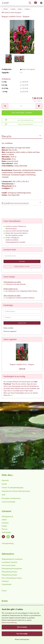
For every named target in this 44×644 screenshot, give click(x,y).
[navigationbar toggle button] (41, 3)
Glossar (4, 591)
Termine (4, 526)
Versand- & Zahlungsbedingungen (13, 488)
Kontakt (4, 484)
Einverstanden (22, 627)
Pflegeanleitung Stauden (9, 575)
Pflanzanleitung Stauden (9, 572)
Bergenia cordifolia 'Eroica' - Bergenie (22, 364)
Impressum (5, 480)
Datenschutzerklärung (9, 622)
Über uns (5, 529)
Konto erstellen (8, 328)
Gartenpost (5, 523)
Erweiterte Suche (22, 267)
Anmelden (22, 323)
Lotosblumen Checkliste (9, 562)
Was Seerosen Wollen (9, 565)
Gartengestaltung (8, 543)
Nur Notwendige (22, 634)
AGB (3, 495)
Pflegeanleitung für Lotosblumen (12, 559)
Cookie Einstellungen (9, 502)
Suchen (22, 261)
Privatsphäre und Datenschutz (11, 498)
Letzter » (28, 9)
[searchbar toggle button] (30, 3)
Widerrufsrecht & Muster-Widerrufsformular (16, 491)
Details (7, 136)
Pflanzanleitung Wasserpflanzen (12, 569)
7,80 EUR (22, 369)
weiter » (20, 9)
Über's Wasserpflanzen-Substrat (12, 578)
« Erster (5, 9)
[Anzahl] (22, 106)
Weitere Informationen (22, 639)
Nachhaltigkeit (6, 532)
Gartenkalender (7, 584)
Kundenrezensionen (15, 203)
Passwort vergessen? (10, 331)
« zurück (13, 9)
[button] (5, 106)
